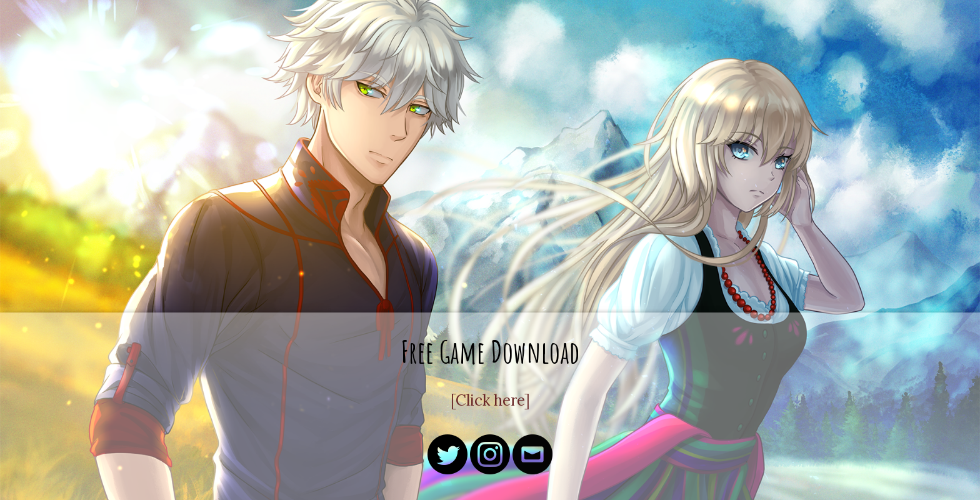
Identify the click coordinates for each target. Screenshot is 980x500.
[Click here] (490, 400)
